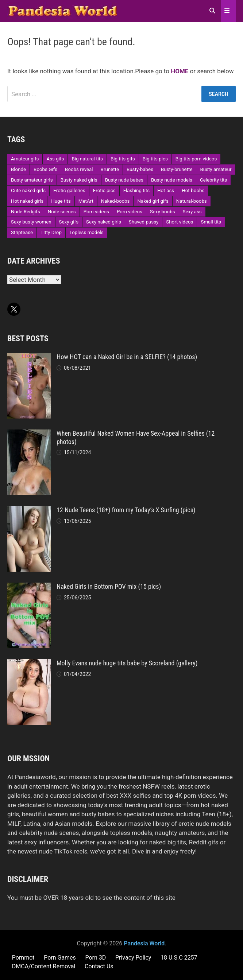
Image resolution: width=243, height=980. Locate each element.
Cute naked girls (28, 190)
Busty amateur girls (32, 180)
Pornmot (23, 958)
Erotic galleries (69, 190)
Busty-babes (140, 169)
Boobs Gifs (45, 169)
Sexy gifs (69, 222)
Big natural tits (87, 159)
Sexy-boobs (163, 212)
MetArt (86, 201)
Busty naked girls (79, 180)
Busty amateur (216, 169)
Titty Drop (51, 232)
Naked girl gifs (153, 201)
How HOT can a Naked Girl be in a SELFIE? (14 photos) (127, 357)
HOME (180, 71)
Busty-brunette (177, 169)
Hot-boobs (193, 190)
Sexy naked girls (104, 222)
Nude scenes (62, 212)
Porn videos (130, 212)
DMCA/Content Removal (44, 966)
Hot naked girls (27, 201)
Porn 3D (95, 958)
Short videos (180, 222)
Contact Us (99, 966)
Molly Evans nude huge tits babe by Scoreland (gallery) (127, 663)
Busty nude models (172, 180)
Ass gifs (55, 159)
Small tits (211, 222)
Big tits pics (155, 159)
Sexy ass (192, 212)
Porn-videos (96, 212)
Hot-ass (166, 190)
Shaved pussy (144, 222)
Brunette (110, 169)
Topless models (86, 232)
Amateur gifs (25, 159)
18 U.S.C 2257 (179, 958)
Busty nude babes (124, 180)
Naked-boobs (115, 201)
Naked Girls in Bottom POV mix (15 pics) (109, 586)
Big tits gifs (123, 159)
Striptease (22, 232)
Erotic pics (104, 190)
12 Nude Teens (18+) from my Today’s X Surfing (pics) (126, 510)
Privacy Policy (133, 958)
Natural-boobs (192, 201)
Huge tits (61, 201)
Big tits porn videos (196, 159)
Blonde (18, 169)
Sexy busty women (31, 222)
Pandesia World (144, 943)
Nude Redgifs (26, 212)
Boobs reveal (79, 169)
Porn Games (60, 958)
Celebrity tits (213, 180)
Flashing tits (136, 190)
